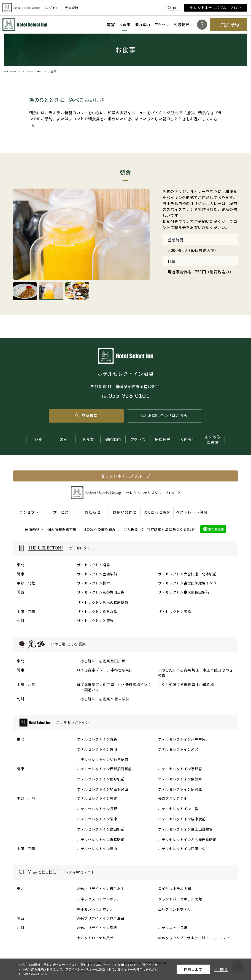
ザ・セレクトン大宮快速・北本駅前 (187, 574)
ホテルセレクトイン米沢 (178, 749)
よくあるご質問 (213, 439)
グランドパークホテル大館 (180, 899)
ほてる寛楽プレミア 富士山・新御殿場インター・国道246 (114, 687)
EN (175, 8)
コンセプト (29, 512)
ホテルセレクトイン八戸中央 (182, 739)
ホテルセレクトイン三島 (178, 809)
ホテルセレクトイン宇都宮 (180, 769)
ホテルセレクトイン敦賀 (97, 798)
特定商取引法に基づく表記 (169, 529)
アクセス (162, 24)
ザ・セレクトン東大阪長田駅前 (184, 592)
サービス (61, 512)
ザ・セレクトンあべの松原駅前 (103, 602)
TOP (38, 439)
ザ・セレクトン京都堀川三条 (101, 592)
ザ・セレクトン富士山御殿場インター (189, 583)
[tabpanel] (81, 234)
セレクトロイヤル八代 (95, 938)
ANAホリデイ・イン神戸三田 (101, 918)
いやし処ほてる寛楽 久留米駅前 (103, 699)
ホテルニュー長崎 (173, 928)
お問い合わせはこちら (164, 415)
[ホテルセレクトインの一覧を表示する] (126, 722)
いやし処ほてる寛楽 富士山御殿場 (186, 684)
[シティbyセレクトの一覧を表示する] (126, 872)
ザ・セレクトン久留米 (95, 621)
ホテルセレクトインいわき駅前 (103, 759)
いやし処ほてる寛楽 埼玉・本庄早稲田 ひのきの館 (196, 673)
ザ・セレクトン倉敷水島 (97, 612)
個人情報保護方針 (62, 529)
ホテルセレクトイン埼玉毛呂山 (103, 789)
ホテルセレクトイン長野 (97, 809)
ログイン (52, 8)
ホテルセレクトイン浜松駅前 (101, 839)
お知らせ (187, 439)
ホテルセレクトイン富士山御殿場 (186, 829)
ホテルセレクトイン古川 (97, 749)
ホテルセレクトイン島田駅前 (101, 829)
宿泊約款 (32, 529)
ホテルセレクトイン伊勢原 (180, 789)
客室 (111, 24)
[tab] (25, 291)
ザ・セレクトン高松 (175, 612)
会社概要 (131, 529)
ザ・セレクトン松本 (94, 583)
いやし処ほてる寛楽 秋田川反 (101, 661)
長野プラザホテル (173, 798)
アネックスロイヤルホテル (99, 899)
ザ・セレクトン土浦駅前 (97, 574)
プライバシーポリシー (81, 969)
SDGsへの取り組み (100, 529)
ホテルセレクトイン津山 (97, 849)
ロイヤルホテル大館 (175, 888)
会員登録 (72, 8)
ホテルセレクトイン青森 (97, 739)
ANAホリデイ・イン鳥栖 (97, 928)
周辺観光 (181, 24)
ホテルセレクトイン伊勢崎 (180, 779)
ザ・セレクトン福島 (94, 565)
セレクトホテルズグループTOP (215, 8)
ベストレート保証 (192, 512)
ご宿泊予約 (229, 24)
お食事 (125, 24)
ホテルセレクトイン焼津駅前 (182, 819)
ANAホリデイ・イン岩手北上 (101, 888)
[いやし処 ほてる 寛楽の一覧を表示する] (126, 645)
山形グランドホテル (175, 909)
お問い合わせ (125, 512)
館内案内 (142, 24)
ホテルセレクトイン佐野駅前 (101, 779)
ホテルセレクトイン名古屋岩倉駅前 (187, 839)
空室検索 (86, 415)
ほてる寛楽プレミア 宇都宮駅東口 (105, 670)
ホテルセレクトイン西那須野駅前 (105, 769)
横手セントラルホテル (95, 909)
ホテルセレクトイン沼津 (97, 819)
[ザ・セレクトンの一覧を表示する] (126, 548)
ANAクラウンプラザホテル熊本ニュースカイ (194, 938)
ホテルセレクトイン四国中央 (182, 849)
